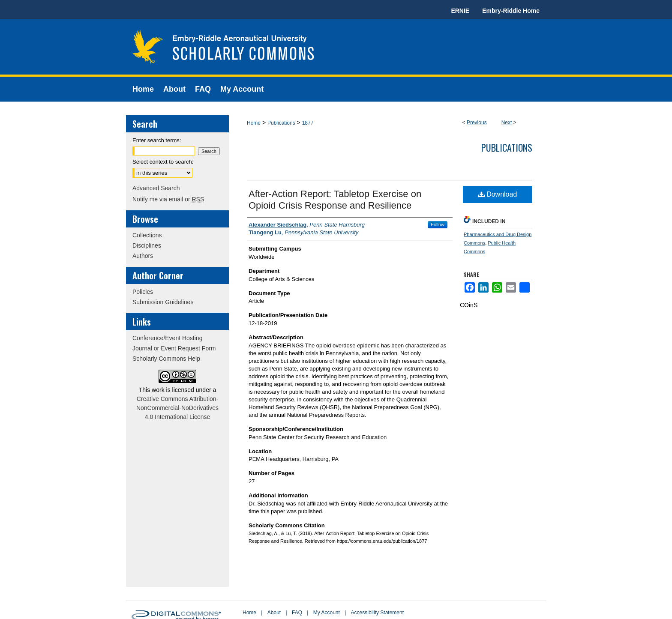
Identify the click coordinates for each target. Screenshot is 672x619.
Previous (477, 123)
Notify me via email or (168, 199)
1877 (308, 123)
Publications (281, 123)
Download (498, 194)
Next (507, 123)
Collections (147, 235)
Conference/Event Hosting (167, 338)
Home (254, 123)
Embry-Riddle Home (511, 11)
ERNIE (460, 11)
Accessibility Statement (377, 613)
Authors (143, 256)
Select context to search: (163, 162)
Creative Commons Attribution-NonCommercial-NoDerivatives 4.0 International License (177, 408)
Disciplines (147, 245)
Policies (143, 292)
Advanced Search (156, 188)
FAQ (297, 613)
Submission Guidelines (163, 302)
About (274, 613)
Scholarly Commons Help (166, 359)
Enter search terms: (157, 140)
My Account (327, 613)
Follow (438, 224)
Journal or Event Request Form (174, 348)
